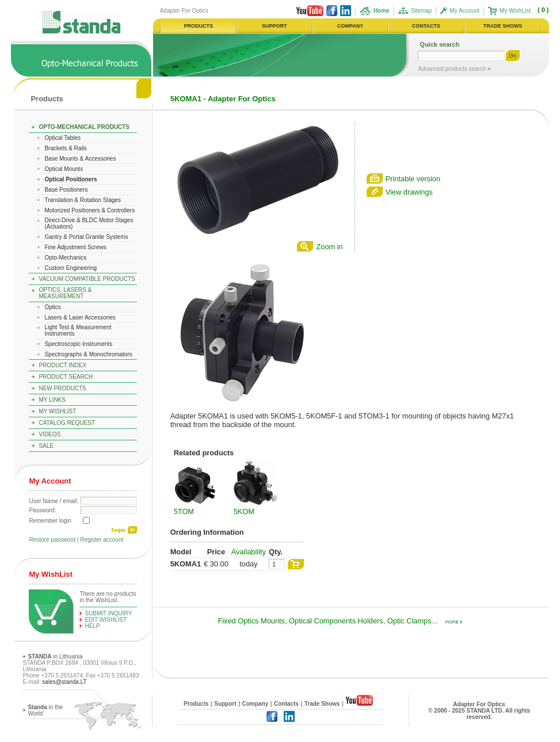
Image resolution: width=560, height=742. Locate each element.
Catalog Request (66, 423)
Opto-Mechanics (65, 258)
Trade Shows (322, 704)
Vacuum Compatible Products (87, 279)
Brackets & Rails (65, 148)
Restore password (52, 540)
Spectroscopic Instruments (78, 344)
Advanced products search (453, 69)
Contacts (286, 704)
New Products (62, 388)
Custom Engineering (71, 268)
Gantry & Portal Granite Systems (86, 237)
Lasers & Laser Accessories (80, 317)
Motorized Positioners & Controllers (89, 210)
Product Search (66, 377)
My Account (464, 11)
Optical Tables (62, 138)
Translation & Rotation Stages (82, 200)
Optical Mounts (64, 169)
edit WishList (106, 620)
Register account (102, 540)
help (92, 626)
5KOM (244, 511)
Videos (49, 434)
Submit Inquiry (108, 613)
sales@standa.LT (64, 682)
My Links (52, 400)
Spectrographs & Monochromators (88, 354)
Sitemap (422, 11)
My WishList (515, 11)
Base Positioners (66, 190)
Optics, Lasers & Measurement (65, 293)
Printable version (413, 179)
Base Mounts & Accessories (80, 159)
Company (256, 704)
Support (225, 704)
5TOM (184, 511)
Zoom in (329, 247)
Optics (52, 307)
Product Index (62, 365)
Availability (249, 552)
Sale (46, 446)
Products (47, 99)
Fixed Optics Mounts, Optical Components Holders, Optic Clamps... (340, 621)
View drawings (409, 192)
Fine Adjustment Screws (75, 247)
